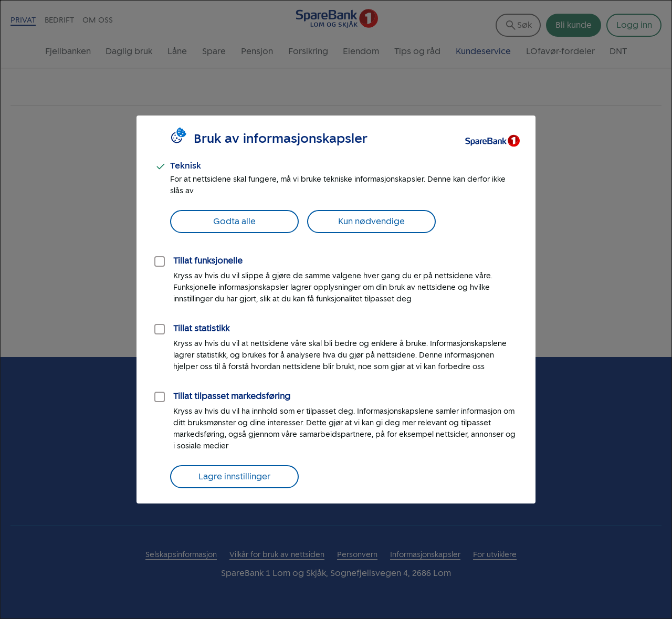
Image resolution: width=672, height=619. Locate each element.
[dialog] (336, 309)
